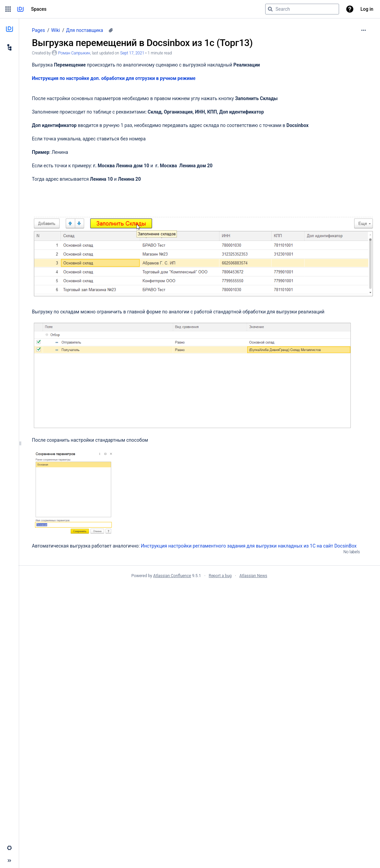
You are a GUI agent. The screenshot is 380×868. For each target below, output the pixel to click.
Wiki (55, 30)
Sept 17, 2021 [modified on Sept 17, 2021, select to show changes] (132, 53)
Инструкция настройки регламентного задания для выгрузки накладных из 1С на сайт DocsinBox (249, 546)
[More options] (364, 30)
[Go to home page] (20, 9)
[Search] (270, 9)
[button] (8, 9)
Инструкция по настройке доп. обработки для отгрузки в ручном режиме (114, 78)
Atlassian (199, 591)
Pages (38, 30)
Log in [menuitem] (367, 9)
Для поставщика (85, 30)
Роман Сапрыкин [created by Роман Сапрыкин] (74, 53)
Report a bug (220, 576)
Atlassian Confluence (172, 576)
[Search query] (302, 9)
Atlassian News (253, 576)
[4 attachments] (111, 30)
